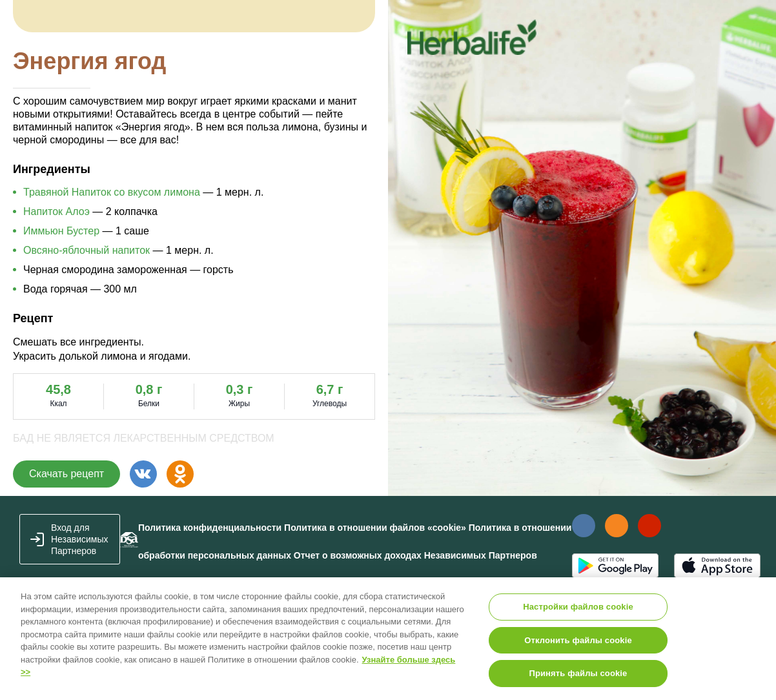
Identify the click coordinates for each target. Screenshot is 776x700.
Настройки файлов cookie (578, 607)
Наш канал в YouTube (649, 525)
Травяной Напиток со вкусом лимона (112, 192)
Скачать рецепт (66, 474)
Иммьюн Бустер (61, 231)
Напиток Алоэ (56, 211)
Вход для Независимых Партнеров (80, 539)
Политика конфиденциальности (210, 528)
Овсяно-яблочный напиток (87, 250)
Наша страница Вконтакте (583, 526)
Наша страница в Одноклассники (616, 526)
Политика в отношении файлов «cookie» (375, 528)
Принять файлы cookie (578, 673)
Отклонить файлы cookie (578, 640)
